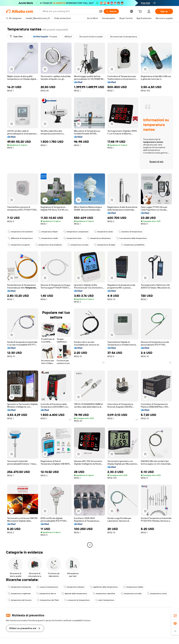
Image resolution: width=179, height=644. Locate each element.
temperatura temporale (19, 587)
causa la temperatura (47, 587)
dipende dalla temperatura (74, 594)
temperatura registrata (19, 594)
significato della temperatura (104, 587)
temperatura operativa (104, 594)
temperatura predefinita (133, 245)
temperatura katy (72, 238)
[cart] (141, 12)
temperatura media (48, 238)
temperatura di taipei (105, 245)
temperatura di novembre (20, 232)
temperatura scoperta (19, 245)
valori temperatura (105, 600)
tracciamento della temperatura (132, 238)
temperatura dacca (46, 594)
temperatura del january (99, 238)
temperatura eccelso (78, 245)
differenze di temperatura (20, 238)
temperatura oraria (157, 594)
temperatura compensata (76, 232)
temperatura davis (103, 232)
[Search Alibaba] (70, 11)
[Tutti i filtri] (16, 37)
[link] (175, 616)
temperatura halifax (133, 587)
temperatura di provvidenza (49, 245)
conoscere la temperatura (77, 600)
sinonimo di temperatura (130, 232)
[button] (101, 11)
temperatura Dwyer (48, 232)
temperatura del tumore (20, 600)
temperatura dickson (74, 587)
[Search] (111, 11)
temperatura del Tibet (48, 600)
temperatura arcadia (131, 594)
